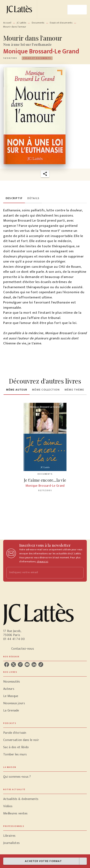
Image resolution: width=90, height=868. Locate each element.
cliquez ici (42, 562)
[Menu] (77, 10)
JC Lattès (22, 23)
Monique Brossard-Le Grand (41, 51)
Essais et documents (61, 23)
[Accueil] (20, 10)
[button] (37, 58)
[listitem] (7, 664)
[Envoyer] (79, 573)
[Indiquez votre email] (40, 573)
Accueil (7, 23)
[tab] (14, 198)
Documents (38, 23)
